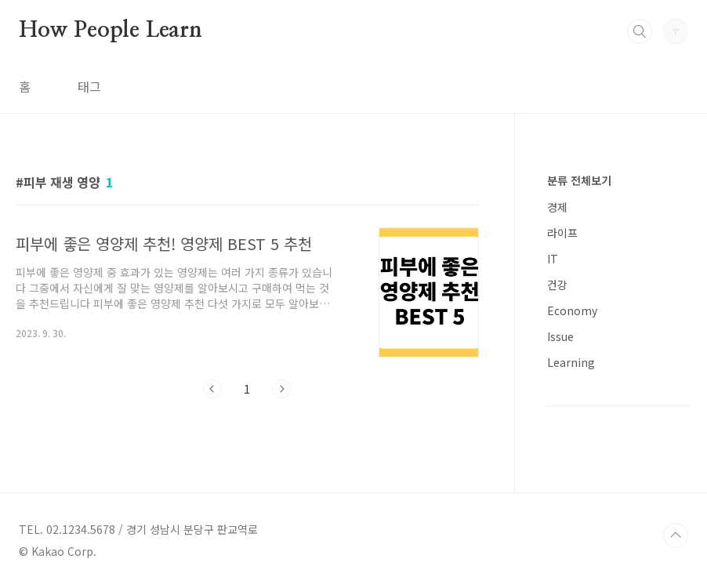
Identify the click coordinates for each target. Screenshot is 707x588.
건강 (557, 285)
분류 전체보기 (579, 180)
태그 (89, 86)
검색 (640, 31)
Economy (572, 310)
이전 (212, 389)
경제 (557, 207)
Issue (560, 336)
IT (553, 259)
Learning (571, 362)
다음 (281, 389)
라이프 (562, 233)
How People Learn (111, 31)
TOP (676, 535)
